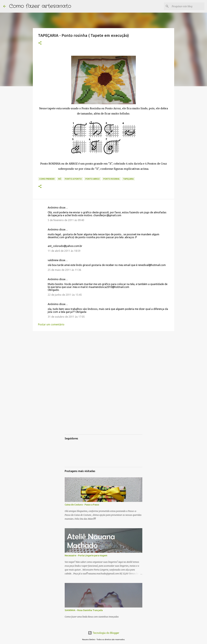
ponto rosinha (111, 179)
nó (60, 179)
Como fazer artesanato (40, 6)
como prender (47, 179)
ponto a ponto (73, 179)
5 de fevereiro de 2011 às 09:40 (66, 220)
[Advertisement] (103, 358)
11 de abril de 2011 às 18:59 (64, 251)
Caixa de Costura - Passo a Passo (82, 505)
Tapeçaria (128, 179)
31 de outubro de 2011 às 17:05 (66, 317)
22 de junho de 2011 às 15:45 (65, 295)
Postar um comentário (51, 324)
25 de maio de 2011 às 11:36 (64, 270)
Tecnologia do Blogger (104, 633)
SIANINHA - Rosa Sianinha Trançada (84, 610)
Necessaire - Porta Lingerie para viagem (86, 556)
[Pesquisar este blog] (187, 6)
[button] (40, 43)
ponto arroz (93, 179)
